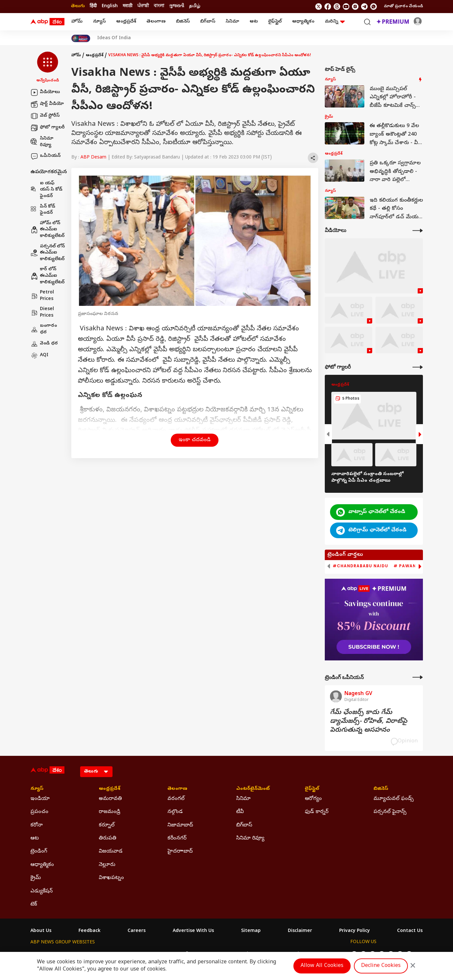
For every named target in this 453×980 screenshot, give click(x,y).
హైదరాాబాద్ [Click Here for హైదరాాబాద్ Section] (180, 852)
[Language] (96, 772)
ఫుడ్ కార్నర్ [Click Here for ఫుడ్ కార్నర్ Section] (317, 812)
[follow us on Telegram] (364, 7)
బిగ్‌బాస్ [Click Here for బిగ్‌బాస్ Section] (244, 825)
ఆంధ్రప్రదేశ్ (126, 22)
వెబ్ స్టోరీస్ (45, 116)
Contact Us (410, 931)
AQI (39, 356)
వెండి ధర (44, 344)
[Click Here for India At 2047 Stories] (81, 38)
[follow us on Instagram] (355, 7)
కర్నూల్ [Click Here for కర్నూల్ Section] (107, 825)
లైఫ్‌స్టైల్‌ (275, 22)
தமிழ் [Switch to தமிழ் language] (195, 6)
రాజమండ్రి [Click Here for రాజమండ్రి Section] (110, 812)
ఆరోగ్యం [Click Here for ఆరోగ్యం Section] (313, 799)
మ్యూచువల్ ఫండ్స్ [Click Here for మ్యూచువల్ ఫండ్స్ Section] (394, 799)
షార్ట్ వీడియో (47, 104)
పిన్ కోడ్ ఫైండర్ (43, 210)
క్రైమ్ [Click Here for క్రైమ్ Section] (36, 878)
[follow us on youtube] (346, 7)
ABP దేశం (295, 955)
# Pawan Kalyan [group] (414, 566)
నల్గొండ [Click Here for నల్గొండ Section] (175, 812)
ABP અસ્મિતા (183, 955)
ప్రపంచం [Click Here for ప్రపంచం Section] (39, 812)
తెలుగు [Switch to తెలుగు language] (78, 6)
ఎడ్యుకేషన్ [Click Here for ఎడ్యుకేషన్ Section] (42, 891)
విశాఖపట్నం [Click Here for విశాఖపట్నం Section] (111, 878)
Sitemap (251, 931)
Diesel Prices (42, 313)
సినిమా (232, 22)
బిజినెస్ (183, 22)
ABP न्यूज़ (100, 955)
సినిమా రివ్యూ (42, 142)
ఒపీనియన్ (45, 156)
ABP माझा (154, 955)
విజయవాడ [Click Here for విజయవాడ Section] (111, 852)
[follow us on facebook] (328, 7)
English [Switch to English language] (110, 6)
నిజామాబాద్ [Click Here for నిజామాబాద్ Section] (180, 825)
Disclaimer (300, 931)
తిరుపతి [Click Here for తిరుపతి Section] (108, 839)
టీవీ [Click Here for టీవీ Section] (240, 812)
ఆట (254, 22)
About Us (41, 931)
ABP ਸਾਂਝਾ (243, 955)
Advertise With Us (193, 931)
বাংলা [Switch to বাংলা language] (159, 6)
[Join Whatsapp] (374, 7)
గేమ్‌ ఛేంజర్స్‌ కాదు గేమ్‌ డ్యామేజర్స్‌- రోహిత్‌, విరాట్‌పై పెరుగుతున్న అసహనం (369, 722)
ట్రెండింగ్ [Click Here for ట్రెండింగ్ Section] (39, 852)
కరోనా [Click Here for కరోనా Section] (37, 825)
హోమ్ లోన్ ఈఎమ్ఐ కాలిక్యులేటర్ (48, 230)
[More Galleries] (418, 367)
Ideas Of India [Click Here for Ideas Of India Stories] (114, 39)
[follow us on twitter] (319, 7)
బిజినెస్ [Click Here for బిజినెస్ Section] (381, 789)
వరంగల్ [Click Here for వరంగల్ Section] (176, 799)
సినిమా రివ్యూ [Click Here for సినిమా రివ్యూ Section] (250, 839)
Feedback (89, 931)
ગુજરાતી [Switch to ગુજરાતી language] (177, 6)
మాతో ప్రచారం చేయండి (403, 7)
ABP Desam (93, 158)
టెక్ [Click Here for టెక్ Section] (34, 905)
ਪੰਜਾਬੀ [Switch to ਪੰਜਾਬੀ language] (143, 6)
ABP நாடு (269, 955)
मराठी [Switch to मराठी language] (128, 6)
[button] (48, 68)
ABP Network (45, 955)
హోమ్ (77, 22)
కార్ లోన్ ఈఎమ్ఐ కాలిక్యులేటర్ (48, 276)
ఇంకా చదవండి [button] (195, 440)
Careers (137, 931)
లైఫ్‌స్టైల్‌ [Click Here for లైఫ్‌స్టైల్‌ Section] (312, 789)
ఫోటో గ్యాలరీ (48, 128)
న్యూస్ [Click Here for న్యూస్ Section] (37, 789)
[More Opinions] (418, 677)
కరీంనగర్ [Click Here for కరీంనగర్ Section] (177, 839)
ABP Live (76, 955)
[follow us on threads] (337, 7)
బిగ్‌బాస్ (208, 22)
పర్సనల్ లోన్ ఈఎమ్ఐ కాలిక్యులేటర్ (48, 253)
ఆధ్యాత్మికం (303, 22)
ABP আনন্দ (127, 955)
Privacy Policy (355, 931)
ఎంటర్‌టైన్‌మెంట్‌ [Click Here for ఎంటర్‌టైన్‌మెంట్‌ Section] (253, 789)
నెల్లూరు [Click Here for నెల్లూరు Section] (107, 865)
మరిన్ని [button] (335, 22)
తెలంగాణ (156, 22)
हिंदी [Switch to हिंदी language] (93, 6)
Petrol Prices (42, 296)
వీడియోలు (45, 92)
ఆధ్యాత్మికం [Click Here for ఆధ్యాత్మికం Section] (42, 865)
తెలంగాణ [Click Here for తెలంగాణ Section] (177, 789)
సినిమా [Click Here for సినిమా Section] (243, 799)
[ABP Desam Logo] (47, 22)
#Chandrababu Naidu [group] (360, 566)
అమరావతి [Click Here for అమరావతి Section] (110, 799)
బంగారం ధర (44, 329)
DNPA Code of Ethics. (107, 967)
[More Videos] (418, 231)
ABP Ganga (215, 955)
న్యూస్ (99, 22)
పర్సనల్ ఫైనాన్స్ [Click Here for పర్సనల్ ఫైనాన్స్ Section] (390, 812)
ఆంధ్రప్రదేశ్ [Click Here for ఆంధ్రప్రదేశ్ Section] (110, 789)
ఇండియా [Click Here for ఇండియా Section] (40, 799)
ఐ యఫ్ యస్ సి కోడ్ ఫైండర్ (46, 190)
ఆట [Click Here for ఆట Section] (35, 839)
